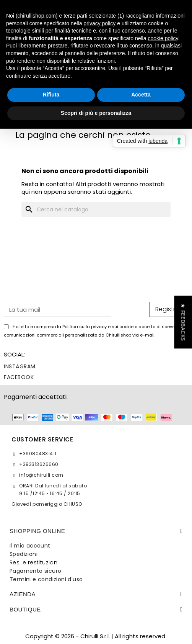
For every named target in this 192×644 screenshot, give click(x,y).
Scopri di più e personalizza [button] (96, 113)
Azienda (23, 594)
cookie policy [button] (163, 38)
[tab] (96, 531)
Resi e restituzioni (34, 562)
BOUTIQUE (25, 609)
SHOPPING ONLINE (37, 531)
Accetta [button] (141, 95)
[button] (183, 322)
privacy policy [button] (99, 23)
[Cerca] (96, 209)
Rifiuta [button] (51, 95)
